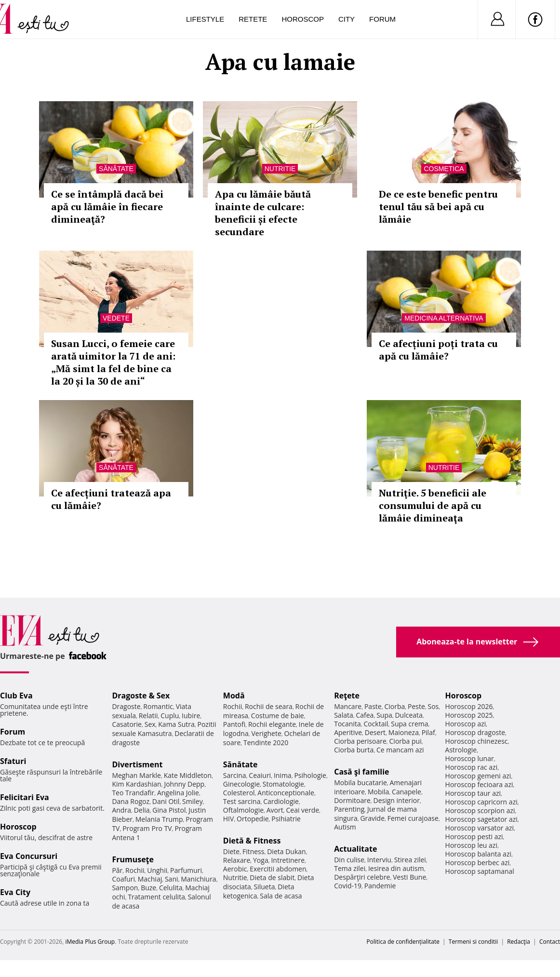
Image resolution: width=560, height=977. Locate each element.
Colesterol (239, 793)
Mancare (348, 706)
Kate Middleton (188, 775)
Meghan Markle (136, 775)
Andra (121, 810)
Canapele (407, 792)
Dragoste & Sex (141, 696)
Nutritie (280, 169)
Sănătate (116, 169)
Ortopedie (253, 819)
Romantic (158, 706)
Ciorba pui (406, 741)
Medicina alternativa (444, 318)
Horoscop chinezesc (477, 741)
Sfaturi (13, 761)
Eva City (15, 892)
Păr (117, 870)
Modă (234, 696)
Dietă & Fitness (252, 841)
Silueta (265, 887)
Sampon (125, 888)
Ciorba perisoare (360, 741)
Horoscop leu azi (471, 845)
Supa (384, 715)
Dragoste (126, 706)
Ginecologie (241, 784)
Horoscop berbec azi (478, 863)
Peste (416, 706)
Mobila (378, 792)
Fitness (253, 851)
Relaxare (237, 860)
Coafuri (123, 879)
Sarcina (235, 775)
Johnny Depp (184, 784)
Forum (382, 19)
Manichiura (198, 879)
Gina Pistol (169, 810)
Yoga (261, 860)
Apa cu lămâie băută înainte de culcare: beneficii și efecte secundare (263, 213)
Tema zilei (350, 868)
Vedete (116, 318)
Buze (148, 888)
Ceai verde (302, 810)
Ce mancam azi (400, 750)
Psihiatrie (286, 819)
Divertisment (137, 764)
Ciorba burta (354, 750)
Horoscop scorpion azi (480, 810)
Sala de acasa (281, 896)
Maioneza (404, 732)
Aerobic (235, 869)
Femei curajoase (413, 818)
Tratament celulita (156, 897)
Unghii (157, 870)
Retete (253, 19)
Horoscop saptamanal (480, 871)
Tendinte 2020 (266, 743)
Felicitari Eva (25, 797)
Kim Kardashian (136, 784)
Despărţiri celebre (362, 877)
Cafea (365, 715)
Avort (275, 810)
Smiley (193, 801)
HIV (229, 819)
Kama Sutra (176, 724)
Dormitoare (352, 800)
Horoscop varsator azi (480, 828)
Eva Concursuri (29, 856)
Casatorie (127, 724)
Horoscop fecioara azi (479, 784)
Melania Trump (159, 819)
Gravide (372, 818)
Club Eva (16, 696)
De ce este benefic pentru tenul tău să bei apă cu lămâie (438, 207)
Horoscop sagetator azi (481, 819)
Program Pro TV (147, 828)
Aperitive (348, 732)
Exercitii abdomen (278, 869)
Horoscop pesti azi (474, 836)
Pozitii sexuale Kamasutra (164, 729)
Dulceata (408, 715)
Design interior (396, 800)
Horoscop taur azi (473, 793)
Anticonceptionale (286, 793)
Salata (344, 715)
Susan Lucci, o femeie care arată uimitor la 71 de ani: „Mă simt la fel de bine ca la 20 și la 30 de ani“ (113, 362)
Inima (283, 775)
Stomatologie (283, 784)
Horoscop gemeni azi (478, 776)
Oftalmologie (243, 810)
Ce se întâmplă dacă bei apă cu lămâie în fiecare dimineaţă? (107, 207)
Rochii (135, 870)
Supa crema (409, 724)
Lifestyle (205, 19)
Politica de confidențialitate (403, 942)
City (347, 19)
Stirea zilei (410, 860)
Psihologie (310, 775)
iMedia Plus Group (90, 942)
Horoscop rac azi (472, 767)
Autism (345, 827)
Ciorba (394, 706)
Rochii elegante (272, 724)
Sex (150, 724)
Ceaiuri (260, 775)
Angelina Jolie (178, 793)
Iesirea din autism (396, 868)
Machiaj (150, 879)
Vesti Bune (409, 877)
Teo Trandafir (133, 793)
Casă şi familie (361, 772)
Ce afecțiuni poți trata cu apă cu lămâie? (438, 350)
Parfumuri (186, 870)
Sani (172, 879)
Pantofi (234, 724)
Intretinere (288, 860)
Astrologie (461, 750)
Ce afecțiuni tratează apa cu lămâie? (111, 499)
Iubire (191, 716)
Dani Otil (166, 801)
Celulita (171, 888)
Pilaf (428, 732)
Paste (373, 706)
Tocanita (347, 724)
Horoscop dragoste (475, 732)
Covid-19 (348, 886)
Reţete (347, 696)
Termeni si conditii (473, 942)
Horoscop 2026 (469, 706)
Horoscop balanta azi (478, 854)
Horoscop (303, 19)
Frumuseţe (133, 859)
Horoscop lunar (470, 758)
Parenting (349, 809)
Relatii (148, 716)
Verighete (266, 733)
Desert (375, 732)
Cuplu (170, 716)
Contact (550, 942)
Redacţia (519, 942)
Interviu (379, 860)
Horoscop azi (466, 724)
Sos (433, 706)
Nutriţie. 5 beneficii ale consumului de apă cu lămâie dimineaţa (433, 505)
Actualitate (355, 849)
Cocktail (376, 724)
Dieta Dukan (286, 851)
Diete (231, 851)
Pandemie (380, 886)
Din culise (349, 860)
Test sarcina (242, 801)
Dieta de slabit (272, 877)
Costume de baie (278, 716)
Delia (142, 810)
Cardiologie (281, 801)
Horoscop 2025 (469, 715)
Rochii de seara (269, 706)
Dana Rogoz (131, 801)
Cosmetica (444, 169)
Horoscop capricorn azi (481, 802)
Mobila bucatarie (360, 783)
